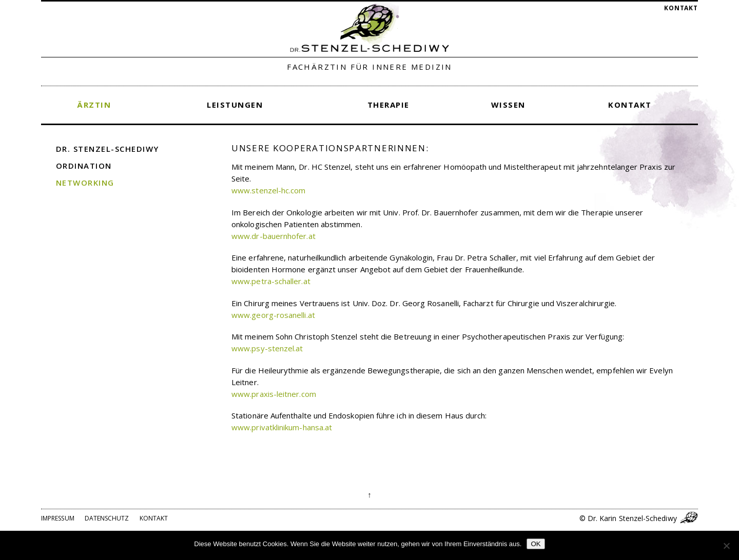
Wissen (508, 105)
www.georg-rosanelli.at (273, 315)
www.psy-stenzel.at (267, 348)
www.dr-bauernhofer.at (274, 236)
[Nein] (726, 546)
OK (536, 544)
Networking (85, 183)
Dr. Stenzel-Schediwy (108, 149)
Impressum (58, 518)
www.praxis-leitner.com (274, 394)
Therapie (388, 105)
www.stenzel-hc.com (268, 190)
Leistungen (235, 105)
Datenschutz (107, 518)
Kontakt (681, 8)
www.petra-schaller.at (271, 281)
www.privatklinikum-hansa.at (282, 427)
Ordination (84, 166)
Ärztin (94, 105)
